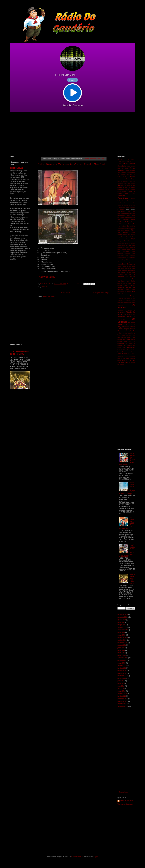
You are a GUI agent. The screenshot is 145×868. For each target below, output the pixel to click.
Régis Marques (126, 335)
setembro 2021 (122, 643)
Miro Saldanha (127, 298)
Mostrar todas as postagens (94, 159)
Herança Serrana (127, 270)
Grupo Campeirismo (124, 239)
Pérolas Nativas (127, 333)
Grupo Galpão (131, 249)
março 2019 (121, 691)
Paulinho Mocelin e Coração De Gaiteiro (126, 331)
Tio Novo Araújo (125, 358)
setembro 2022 (122, 630)
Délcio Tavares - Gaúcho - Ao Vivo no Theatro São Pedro (72, 164)
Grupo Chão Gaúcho (129, 243)
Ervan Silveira (121, 216)
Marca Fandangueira (129, 294)
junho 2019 (121, 683)
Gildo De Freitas (126, 231)
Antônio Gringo (131, 173)
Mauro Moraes (122, 296)
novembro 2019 (123, 673)
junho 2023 (121, 622)
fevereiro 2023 (122, 627)
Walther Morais (128, 360)
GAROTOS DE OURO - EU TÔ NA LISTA (132, 579)
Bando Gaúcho (128, 185)
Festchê (128, 216)
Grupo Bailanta (122, 237)
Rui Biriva (126, 339)
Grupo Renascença (128, 264)
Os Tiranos (132, 322)
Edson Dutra (131, 211)
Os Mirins (129, 316)
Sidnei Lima (128, 341)
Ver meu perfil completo (125, 804)
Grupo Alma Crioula (129, 235)
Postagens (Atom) (49, 296)
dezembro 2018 (123, 699)
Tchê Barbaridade (129, 348)
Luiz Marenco (128, 292)
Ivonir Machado (130, 277)
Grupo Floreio (122, 249)
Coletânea (123, 198)
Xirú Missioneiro (123, 362)
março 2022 (121, 635)
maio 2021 (121, 653)
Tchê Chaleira (122, 350)
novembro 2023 (123, 615)
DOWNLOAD (46, 277)
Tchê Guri (121, 352)
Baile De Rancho (130, 183)
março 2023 (121, 625)
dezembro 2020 (123, 658)
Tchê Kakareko (130, 352)
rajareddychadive (77, 857)
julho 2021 (121, 648)
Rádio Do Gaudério (127, 801)
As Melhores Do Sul (125, 175)
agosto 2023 (122, 620)
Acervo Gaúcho (131, 166)
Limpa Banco (130, 290)
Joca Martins (131, 281)
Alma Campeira (122, 173)
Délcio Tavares (46, 287)
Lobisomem (121, 292)
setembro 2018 (122, 706)
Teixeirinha (132, 354)
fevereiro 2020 (122, 665)
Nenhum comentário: (74, 284)
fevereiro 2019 (122, 694)
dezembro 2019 (123, 671)
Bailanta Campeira (123, 181)
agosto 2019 (122, 678)
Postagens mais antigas (101, 293)
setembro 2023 (122, 617)
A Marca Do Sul (128, 164)
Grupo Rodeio (122, 266)
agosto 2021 (122, 645)
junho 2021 (121, 650)
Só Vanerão (128, 345)
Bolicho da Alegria (129, 187)
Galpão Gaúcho (123, 222)
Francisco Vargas (129, 220)
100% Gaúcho (126, 162)
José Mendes (130, 287)
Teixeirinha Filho (122, 356)
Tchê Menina (122, 354)
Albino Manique (130, 171)
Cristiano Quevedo (124, 203)
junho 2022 (121, 632)
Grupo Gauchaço (123, 251)
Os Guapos (128, 314)
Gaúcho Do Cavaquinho (124, 228)
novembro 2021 (123, 637)
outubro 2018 (122, 704)
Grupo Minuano (127, 260)
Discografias (121, 211)
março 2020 (121, 663)
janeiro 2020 (122, 668)
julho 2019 (121, 681)
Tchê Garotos (131, 350)
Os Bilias (130, 308)
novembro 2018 (123, 701)
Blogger (96, 857)
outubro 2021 (122, 640)
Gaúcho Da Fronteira (128, 226)
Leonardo (120, 289)
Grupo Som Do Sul (126, 268)
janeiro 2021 (122, 655)
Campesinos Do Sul (124, 190)
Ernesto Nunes (130, 213)
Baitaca (120, 185)
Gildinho (128, 230)
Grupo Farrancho (130, 247)
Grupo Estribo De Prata (124, 245)
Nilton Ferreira (127, 302)
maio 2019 (121, 686)
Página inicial (65, 293)
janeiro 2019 (122, 696)
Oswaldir (127, 327)
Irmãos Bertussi (126, 272)
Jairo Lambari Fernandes (124, 279)
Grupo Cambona (130, 237)
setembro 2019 (122, 676)
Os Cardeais (128, 310)
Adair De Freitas (123, 168)
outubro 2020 (122, 660)
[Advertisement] (53, 134)
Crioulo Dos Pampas (129, 201)
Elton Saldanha (122, 213)
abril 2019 (121, 688)
